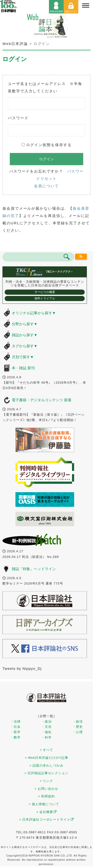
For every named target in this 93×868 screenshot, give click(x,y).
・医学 (15, 732)
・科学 (46, 737)
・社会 (15, 727)
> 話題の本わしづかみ (47, 765)
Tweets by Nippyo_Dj (22, 668)
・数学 (15, 737)
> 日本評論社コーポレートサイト (47, 819)
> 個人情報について (44, 804)
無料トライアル (45, 298)
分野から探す (25, 324)
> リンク (47, 781)
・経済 (78, 722)
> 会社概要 (47, 812)
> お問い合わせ (47, 789)
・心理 (78, 732)
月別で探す (23, 357)
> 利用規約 (47, 796)
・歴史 (78, 727)
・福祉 (46, 732)
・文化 (46, 727)
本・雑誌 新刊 (23, 368)
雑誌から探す (25, 335)
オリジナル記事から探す (34, 313)
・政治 (46, 722)
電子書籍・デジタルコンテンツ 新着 (42, 400)
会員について (46, 186)
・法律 (15, 722)
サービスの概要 (45, 292)
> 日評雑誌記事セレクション (47, 773)
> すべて (47, 750)
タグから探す (25, 346)
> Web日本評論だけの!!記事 (46, 758)
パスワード (18, 118)
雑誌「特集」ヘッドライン (34, 569)
